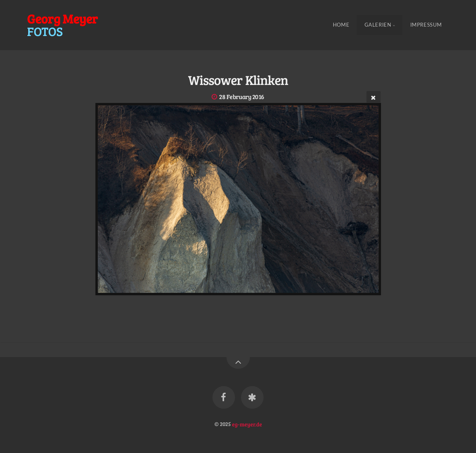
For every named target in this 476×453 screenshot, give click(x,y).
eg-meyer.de (247, 424)
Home (341, 25)
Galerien (378, 25)
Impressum (426, 25)
